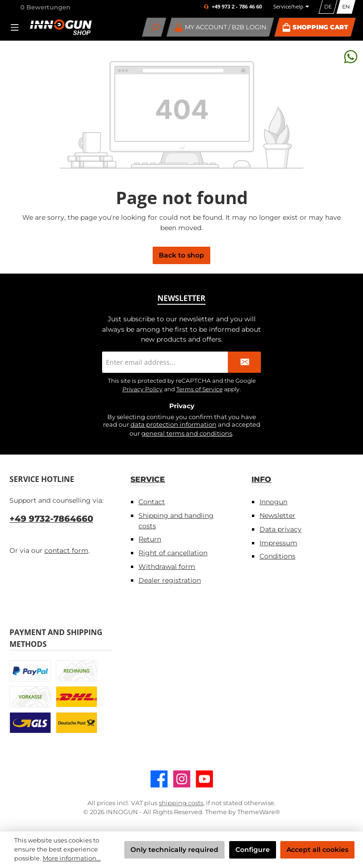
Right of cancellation (173, 553)
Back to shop (181, 255)
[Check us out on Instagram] (182, 779)
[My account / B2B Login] (220, 27)
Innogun (273, 502)
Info (261, 479)
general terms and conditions (187, 434)
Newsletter (277, 516)
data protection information (173, 425)
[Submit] (244, 362)
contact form (66, 550)
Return (150, 539)
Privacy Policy (143, 389)
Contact (152, 502)
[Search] (154, 27)
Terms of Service (199, 389)
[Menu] (17, 27)
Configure (253, 850)
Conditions (277, 556)
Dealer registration (170, 580)
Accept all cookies (317, 850)
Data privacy (281, 529)
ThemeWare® (259, 812)
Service (148, 479)
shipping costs (181, 803)
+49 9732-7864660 (51, 519)
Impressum (278, 543)
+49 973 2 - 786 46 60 (237, 7)
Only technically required (174, 850)
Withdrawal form (167, 567)
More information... (72, 858)
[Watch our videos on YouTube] (204, 779)
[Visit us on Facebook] (159, 779)
